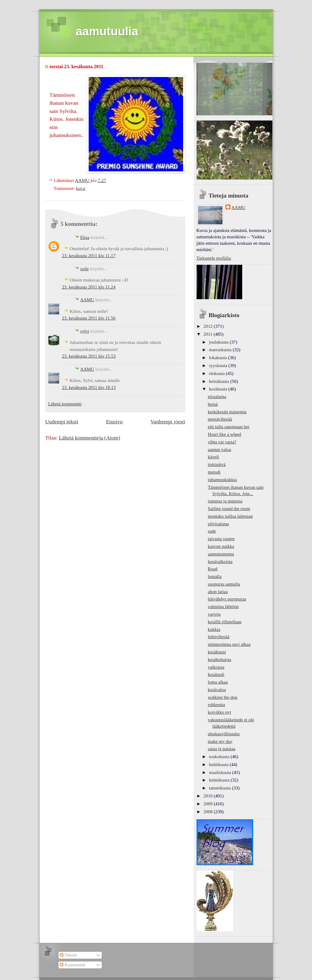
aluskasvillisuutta (224, 734)
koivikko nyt (219, 712)
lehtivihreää (219, 637)
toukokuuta (220, 757)
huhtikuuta (219, 765)
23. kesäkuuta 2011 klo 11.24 (89, 287)
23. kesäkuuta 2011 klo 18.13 (89, 387)
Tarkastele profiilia (214, 258)
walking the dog (223, 697)
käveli (213, 457)
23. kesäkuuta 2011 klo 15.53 (89, 356)
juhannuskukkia (222, 480)
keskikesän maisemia (227, 412)
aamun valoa (219, 450)
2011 (209, 334)
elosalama (217, 397)
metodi (214, 472)
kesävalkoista (220, 562)
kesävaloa (217, 690)
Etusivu (114, 422)
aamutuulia (107, 31)
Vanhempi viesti (168, 422)
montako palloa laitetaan (230, 516)
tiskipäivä (217, 464)
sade (212, 531)
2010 (209, 796)
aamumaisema (221, 554)
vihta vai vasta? (222, 442)
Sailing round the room (229, 509)
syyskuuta (219, 366)
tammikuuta (220, 788)
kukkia (214, 629)
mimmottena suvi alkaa (229, 644)
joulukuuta (219, 342)
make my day (220, 741)
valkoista (216, 667)
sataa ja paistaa (222, 749)
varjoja (214, 614)
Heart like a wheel (225, 434)
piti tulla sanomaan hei (229, 427)
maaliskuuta (221, 772)
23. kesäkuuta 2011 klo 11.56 (89, 318)
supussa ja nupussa (225, 501)
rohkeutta (216, 705)
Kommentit (73, 965)
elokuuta (217, 373)
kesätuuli (216, 674)
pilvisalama (218, 524)
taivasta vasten (221, 539)
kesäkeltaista (220, 660)
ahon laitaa (218, 592)
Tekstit (68, 955)
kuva (80, 188)
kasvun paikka (221, 546)
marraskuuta (221, 350)
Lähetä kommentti (65, 404)
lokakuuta (219, 358)
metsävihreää (220, 419)
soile (84, 269)
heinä (213, 404)
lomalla (215, 576)
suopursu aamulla (224, 584)
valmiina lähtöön (223, 607)
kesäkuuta (219, 389)
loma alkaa (218, 682)
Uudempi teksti (62, 422)
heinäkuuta (220, 381)
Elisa (85, 237)
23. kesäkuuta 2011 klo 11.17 (89, 256)
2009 (209, 804)
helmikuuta (220, 780)
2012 (209, 326)
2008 (209, 812)
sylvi (85, 331)
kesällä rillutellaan (225, 622)
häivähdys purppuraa (227, 599)
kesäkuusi (217, 652)
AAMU (87, 300)
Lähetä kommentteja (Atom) (89, 438)
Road (213, 569)
